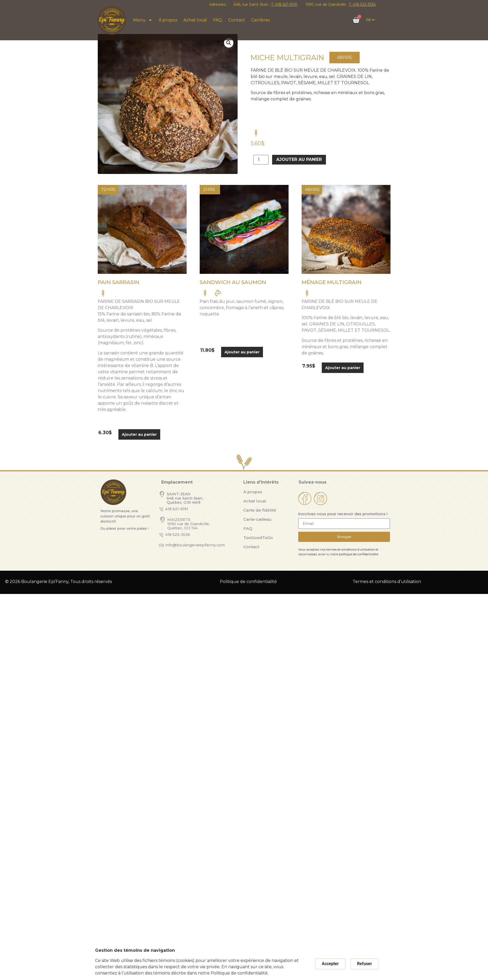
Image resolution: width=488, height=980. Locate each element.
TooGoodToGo (258, 538)
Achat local (195, 20)
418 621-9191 (177, 509)
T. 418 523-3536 (362, 4)
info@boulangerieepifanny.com (195, 545)
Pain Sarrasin (119, 282)
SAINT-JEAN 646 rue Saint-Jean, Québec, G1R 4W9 (185, 498)
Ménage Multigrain (332, 282)
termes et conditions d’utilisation (351, 549)
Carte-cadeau (257, 519)
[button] (229, 43)
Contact (237, 20)
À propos (168, 20)
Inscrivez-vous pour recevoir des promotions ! (343, 514)
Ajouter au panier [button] (139, 434)
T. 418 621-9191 (284, 4)
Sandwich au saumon (233, 282)
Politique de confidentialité (248, 582)
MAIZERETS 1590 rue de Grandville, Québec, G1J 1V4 (188, 524)
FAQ (217, 20)
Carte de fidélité (260, 510)
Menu (143, 20)
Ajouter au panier (299, 159)
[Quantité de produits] (261, 160)
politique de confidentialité (359, 554)
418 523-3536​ (178, 535)
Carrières (260, 20)
